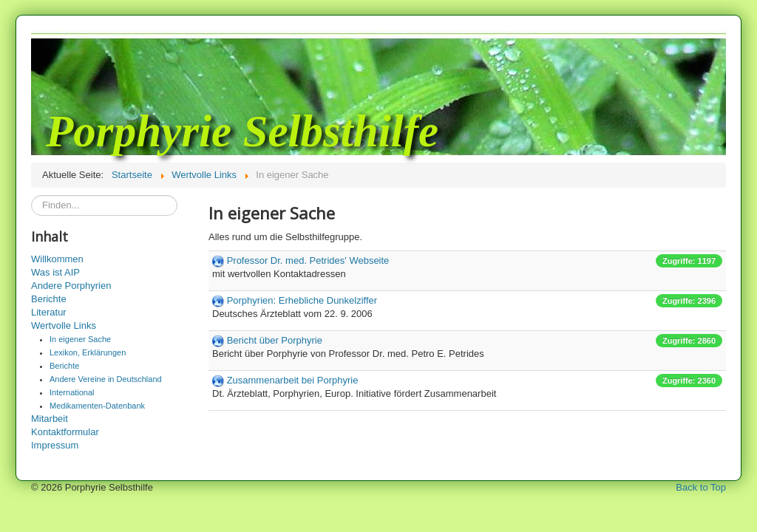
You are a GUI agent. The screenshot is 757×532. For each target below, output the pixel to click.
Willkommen (57, 259)
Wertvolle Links (64, 325)
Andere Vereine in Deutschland (106, 379)
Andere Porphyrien (71, 286)
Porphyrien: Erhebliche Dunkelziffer (302, 300)
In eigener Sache (80, 339)
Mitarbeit (50, 419)
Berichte (49, 299)
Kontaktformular (65, 432)
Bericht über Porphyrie (275, 340)
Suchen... (31, 195)
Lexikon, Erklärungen (88, 352)
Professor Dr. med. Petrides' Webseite (308, 260)
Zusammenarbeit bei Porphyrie (293, 380)
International (72, 392)
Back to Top (701, 487)
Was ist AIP (55, 272)
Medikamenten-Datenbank (97, 406)
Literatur (49, 312)
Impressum (55, 445)
